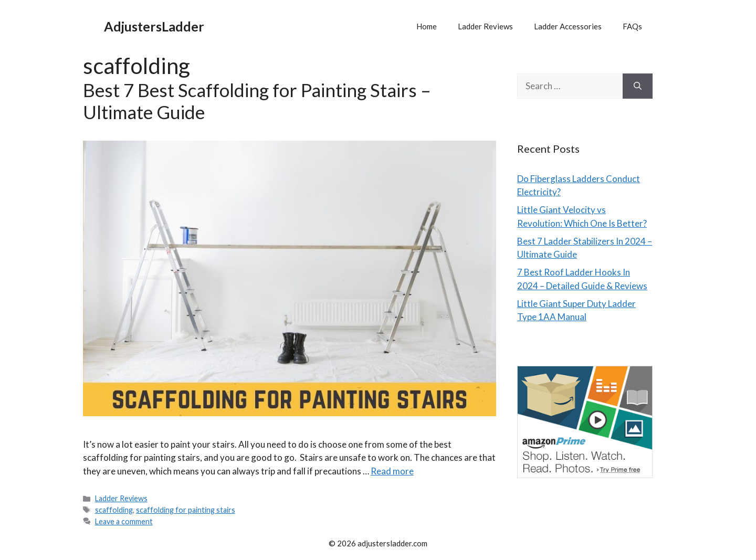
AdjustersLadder (154, 26)
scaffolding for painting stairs (186, 510)
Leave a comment (124, 521)
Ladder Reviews (485, 26)
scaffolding (114, 510)
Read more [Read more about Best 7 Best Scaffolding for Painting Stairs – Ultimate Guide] (392, 471)
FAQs (632, 26)
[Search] (638, 86)
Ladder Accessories (568, 26)
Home (427, 26)
